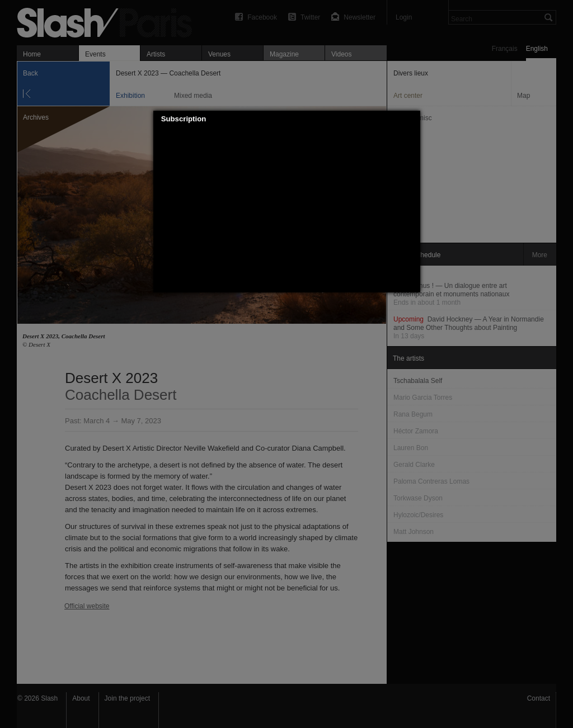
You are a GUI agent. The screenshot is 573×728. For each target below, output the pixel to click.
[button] (412, 119)
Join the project (127, 698)
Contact (539, 698)
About (81, 698)
